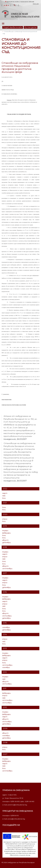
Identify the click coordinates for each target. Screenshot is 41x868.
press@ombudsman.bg (16, 819)
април (5, 519)
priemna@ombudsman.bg (17, 805)
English (36, 4)
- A (4, 6)
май (4, 496)
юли (4, 498)
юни (4, 507)
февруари (6, 533)
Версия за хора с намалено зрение (20, 2)
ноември (6, 627)
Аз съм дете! (31, 27)
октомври (7, 616)
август (5, 540)
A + (7, 5)
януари (5, 531)
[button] (15, 5)
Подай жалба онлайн (13, 27)
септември (7, 569)
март (5, 493)
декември (7, 542)
